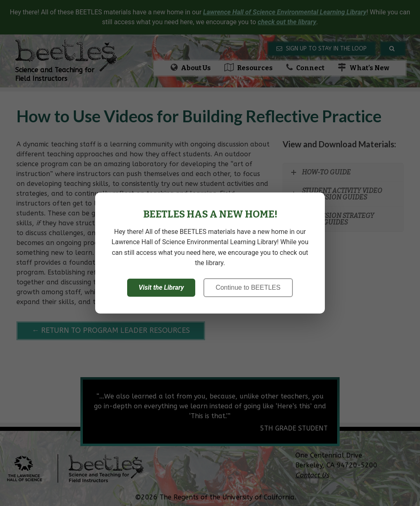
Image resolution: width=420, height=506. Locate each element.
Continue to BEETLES (248, 287)
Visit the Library (161, 287)
